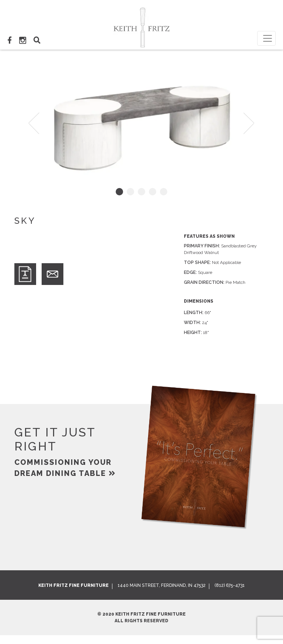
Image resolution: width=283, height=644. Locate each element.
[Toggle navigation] (266, 38)
